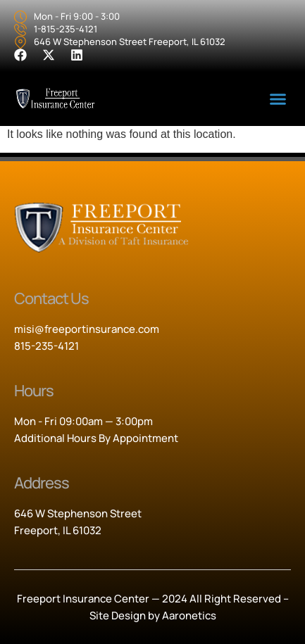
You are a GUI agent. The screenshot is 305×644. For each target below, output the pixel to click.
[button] (278, 99)
